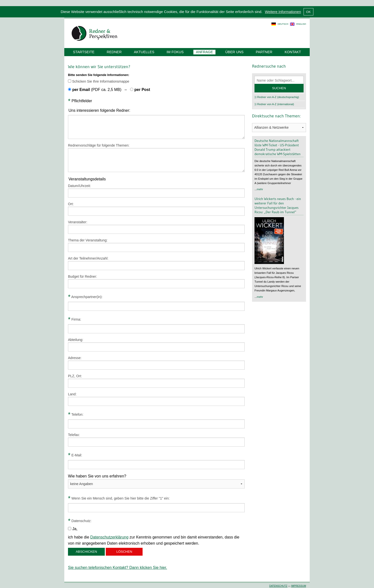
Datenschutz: (80, 521)
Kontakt (293, 52)
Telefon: (76, 414)
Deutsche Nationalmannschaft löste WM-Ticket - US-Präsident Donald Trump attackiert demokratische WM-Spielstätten (278, 147)
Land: (72, 394)
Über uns (234, 52)
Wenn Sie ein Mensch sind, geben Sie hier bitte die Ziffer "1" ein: (119, 498)
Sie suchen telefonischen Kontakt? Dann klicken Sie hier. (118, 568)
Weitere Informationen (283, 12)
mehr (260, 189)
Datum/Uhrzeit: (79, 186)
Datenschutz (278, 586)
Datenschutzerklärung (109, 537)
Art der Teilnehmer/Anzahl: (88, 258)
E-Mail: (75, 455)
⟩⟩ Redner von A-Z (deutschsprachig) (277, 97)
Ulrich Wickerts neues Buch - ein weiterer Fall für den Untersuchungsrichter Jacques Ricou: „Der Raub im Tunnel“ (278, 205)
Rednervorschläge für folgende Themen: (99, 145)
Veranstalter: (78, 222)
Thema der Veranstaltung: (88, 240)
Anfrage (204, 52)
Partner (264, 52)
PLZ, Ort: (75, 376)
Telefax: (74, 435)
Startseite (84, 52)
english (301, 24)
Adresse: (75, 358)
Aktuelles (144, 52)
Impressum (299, 586)
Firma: (75, 319)
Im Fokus (175, 52)
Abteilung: (76, 340)
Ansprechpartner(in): (85, 297)
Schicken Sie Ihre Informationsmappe (99, 81)
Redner (114, 52)
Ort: (71, 204)
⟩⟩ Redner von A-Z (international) (274, 104)
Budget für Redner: (82, 276)
